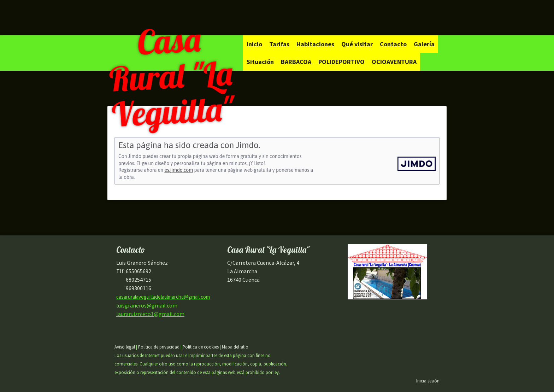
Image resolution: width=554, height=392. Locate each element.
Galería (424, 44)
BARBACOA (296, 62)
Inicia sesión (428, 381)
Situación (260, 62)
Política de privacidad (159, 347)
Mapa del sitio (235, 347)
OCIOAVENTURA (394, 62)
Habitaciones (315, 44)
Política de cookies (201, 347)
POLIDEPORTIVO (341, 62)
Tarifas (279, 44)
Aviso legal (125, 347)
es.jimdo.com (179, 170)
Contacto (393, 44)
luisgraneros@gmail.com (147, 305)
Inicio (254, 44)
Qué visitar (357, 44)
